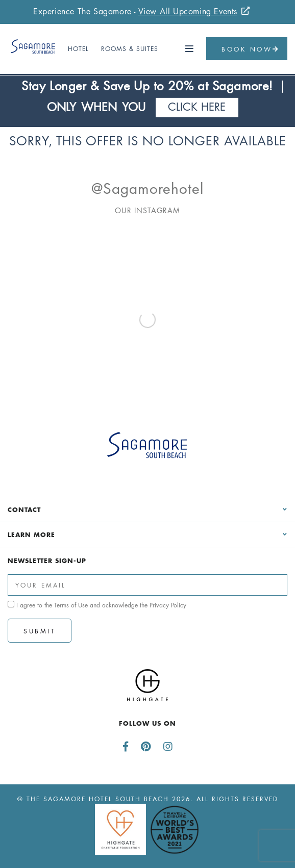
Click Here (197, 107)
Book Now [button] (251, 49)
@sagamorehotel (147, 189)
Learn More (31, 534)
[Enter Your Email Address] (147, 585)
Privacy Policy (168, 605)
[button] (190, 49)
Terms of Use (71, 605)
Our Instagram (147, 210)
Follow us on (147, 723)
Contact (24, 509)
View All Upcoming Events (188, 11)
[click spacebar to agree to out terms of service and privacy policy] (11, 604)
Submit (40, 631)
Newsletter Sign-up (47, 560)
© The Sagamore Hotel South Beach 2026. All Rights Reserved (148, 799)
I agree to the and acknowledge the (97, 605)
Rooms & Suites (130, 49)
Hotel (78, 49)
